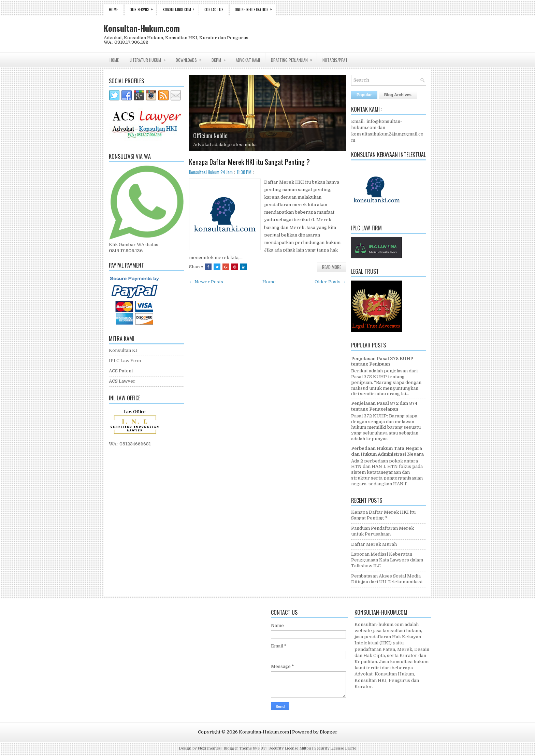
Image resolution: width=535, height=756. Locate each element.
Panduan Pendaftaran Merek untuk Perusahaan (382, 531)
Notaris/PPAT (335, 60)
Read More (332, 267)
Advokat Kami (248, 60)
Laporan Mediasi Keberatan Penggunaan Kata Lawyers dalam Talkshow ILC (387, 560)
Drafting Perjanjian (294, 58)
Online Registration (255, 8)
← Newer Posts (206, 282)
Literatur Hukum (150, 58)
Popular (364, 95)
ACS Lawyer (122, 381)
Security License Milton (290, 748)
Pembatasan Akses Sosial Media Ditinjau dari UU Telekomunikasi (387, 579)
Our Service (143, 8)
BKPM (221, 58)
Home (113, 10)
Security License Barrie (335, 748)
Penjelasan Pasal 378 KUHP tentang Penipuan (382, 361)
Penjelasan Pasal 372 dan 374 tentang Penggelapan (384, 406)
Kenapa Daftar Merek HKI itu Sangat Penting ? (249, 162)
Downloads (191, 58)
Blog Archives (398, 95)
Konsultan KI (123, 350)
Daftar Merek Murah (374, 544)
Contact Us (214, 10)
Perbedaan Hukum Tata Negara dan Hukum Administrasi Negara (387, 451)
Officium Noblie (210, 135)
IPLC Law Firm (125, 361)
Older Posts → (330, 282)
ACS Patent (121, 371)
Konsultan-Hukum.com (142, 28)
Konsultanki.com (180, 8)
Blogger (329, 732)
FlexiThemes (209, 748)
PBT (262, 748)
